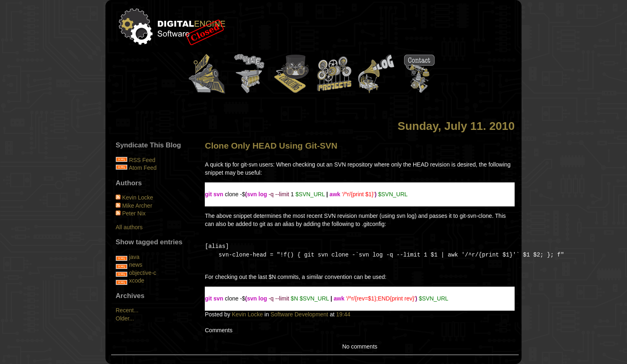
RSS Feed (142, 160)
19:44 (343, 314)
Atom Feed (142, 168)
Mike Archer (137, 206)
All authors (129, 227)
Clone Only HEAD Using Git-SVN (271, 146)
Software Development (299, 314)
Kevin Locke (247, 314)
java (134, 257)
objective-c (143, 273)
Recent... (127, 310)
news (136, 265)
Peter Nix (134, 213)
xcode (137, 281)
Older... (125, 318)
